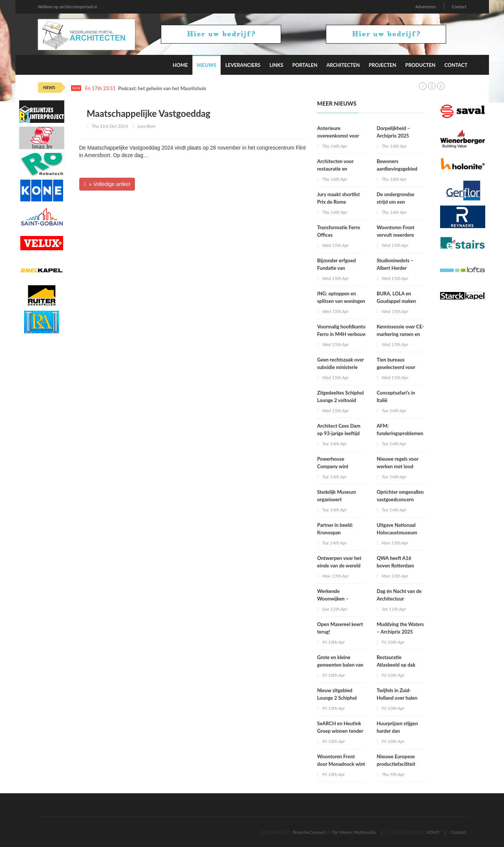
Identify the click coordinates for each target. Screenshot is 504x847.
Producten (420, 65)
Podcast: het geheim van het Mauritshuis (162, 88)
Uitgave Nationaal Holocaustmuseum (397, 529)
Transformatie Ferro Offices (339, 231)
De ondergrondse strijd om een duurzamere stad (395, 202)
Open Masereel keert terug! (340, 628)
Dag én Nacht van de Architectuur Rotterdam (399, 599)
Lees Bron (146, 126)
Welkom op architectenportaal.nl (67, 7)
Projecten (382, 65)
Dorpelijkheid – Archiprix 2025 (393, 132)
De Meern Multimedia (354, 832)
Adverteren (425, 7)
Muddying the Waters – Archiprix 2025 (400, 628)
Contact (459, 7)
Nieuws (207, 65)
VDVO (433, 832)
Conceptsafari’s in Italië (396, 396)
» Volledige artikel (107, 184)
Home (180, 65)
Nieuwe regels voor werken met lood (397, 463)
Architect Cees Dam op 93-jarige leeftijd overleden (339, 433)
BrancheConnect (309, 832)
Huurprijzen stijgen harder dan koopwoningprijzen (397, 731)
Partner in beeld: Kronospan (335, 529)
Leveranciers (243, 65)
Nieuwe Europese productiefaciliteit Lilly (396, 764)
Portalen (305, 65)
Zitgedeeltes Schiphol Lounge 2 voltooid (341, 396)
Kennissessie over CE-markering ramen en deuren (400, 334)
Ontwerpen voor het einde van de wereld (339, 562)
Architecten (343, 65)
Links (276, 65)
